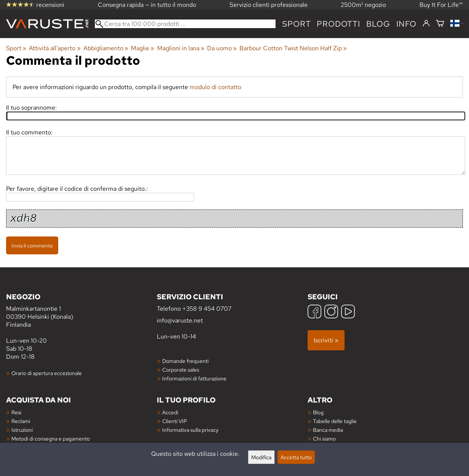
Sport (296, 24)
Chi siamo (324, 438)
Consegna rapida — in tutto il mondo (147, 5)
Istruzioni (22, 430)
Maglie (143, 48)
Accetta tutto (296, 457)
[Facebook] (314, 312)
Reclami (21, 421)
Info (406, 24)
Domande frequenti (185, 361)
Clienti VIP (175, 421)
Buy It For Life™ (441, 5)
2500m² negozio (363, 5)
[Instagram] (331, 312)
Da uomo (222, 48)
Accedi (170, 412)
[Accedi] (426, 24)
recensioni (35, 5)
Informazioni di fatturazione (194, 378)
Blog (318, 412)
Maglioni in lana (181, 48)
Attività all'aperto (55, 48)
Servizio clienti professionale (269, 5)
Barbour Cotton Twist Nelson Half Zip (293, 48)
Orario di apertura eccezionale (47, 373)
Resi (16, 412)
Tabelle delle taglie (335, 421)
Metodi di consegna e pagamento (51, 438)
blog (378, 24)
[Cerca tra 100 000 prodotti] (185, 24)
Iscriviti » (326, 340)
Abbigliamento (106, 48)
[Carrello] (440, 24)
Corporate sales (181, 370)
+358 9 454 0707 (207, 309)
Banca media (328, 430)
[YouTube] (348, 312)
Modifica (261, 457)
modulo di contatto (215, 87)
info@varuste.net (180, 320)
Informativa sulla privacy (190, 430)
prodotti (338, 24)
